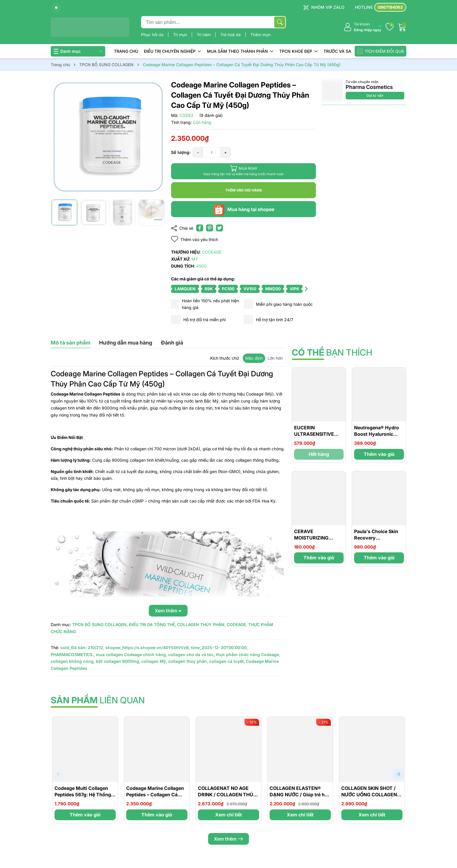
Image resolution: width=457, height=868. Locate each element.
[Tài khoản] (362, 27)
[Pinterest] (210, 228)
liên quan (98, 700)
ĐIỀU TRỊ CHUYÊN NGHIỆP (173, 51)
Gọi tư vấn (375, 95)
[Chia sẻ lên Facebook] (200, 228)
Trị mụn (181, 35)
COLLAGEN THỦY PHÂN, (201, 624)
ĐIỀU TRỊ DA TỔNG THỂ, (152, 624)
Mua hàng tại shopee (244, 209)
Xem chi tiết (228, 815)
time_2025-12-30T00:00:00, (219, 648)
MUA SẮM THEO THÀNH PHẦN (240, 51)
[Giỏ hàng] (402, 27)
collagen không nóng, (73, 661)
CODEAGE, (237, 624)
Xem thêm (228, 839)
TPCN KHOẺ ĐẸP (298, 51)
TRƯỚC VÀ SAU (339, 51)
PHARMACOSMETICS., (73, 654)
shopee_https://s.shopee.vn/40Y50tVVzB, (148, 648)
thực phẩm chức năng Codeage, (248, 654)
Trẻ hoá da (231, 35)
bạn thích (332, 352)
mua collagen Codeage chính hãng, (131, 654)
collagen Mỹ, (154, 661)
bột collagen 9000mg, (118, 661)
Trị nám (204, 35)
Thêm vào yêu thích (195, 239)
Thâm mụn (260, 35)
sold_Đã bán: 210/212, (82, 648)
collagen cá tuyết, (227, 661)
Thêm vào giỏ (379, 454)
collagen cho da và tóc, (191, 654)
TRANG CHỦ (126, 51)
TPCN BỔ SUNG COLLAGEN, (100, 624)
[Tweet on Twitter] (219, 228)
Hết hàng (319, 454)
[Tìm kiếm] (280, 22)
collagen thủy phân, (188, 661)
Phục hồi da (153, 35)
